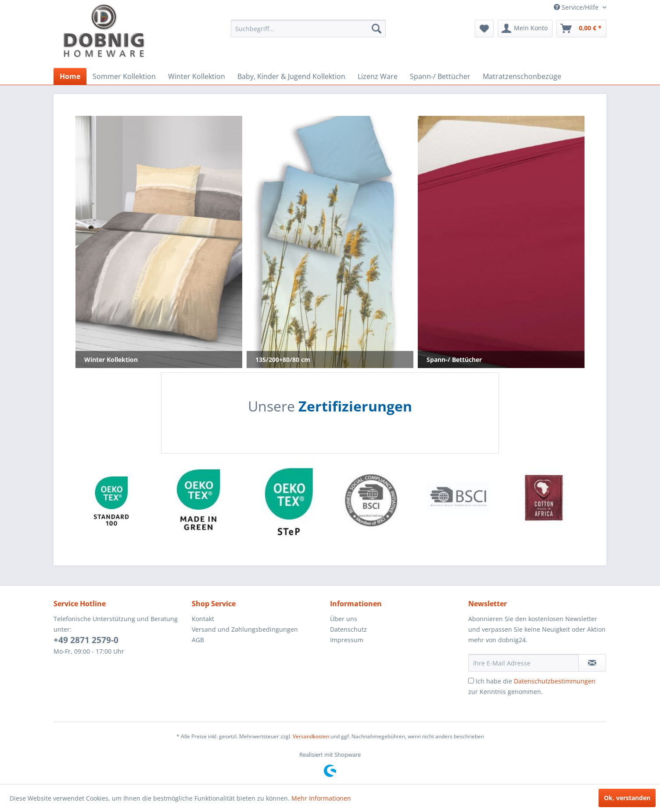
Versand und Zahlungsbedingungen (245, 629)
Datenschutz (348, 629)
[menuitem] (308, 29)
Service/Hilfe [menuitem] (577, 7)
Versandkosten (311, 736)
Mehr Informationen (321, 798)
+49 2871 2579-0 (86, 640)
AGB (198, 640)
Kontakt (203, 619)
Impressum (347, 640)
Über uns (344, 619)
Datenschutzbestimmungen (555, 681)
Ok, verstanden (627, 798)
